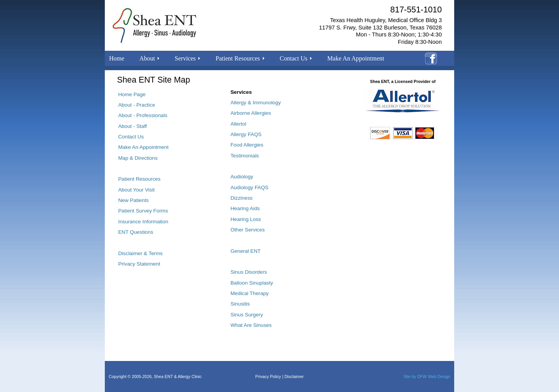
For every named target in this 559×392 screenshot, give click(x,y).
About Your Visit (136, 190)
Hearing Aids (245, 208)
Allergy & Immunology (256, 103)
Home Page (132, 94)
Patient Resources (139, 179)
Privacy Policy (268, 376)
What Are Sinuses (251, 325)
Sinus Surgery (247, 315)
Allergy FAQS (246, 134)
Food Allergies (247, 145)
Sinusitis (240, 304)
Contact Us (131, 137)
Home (117, 58)
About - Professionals (143, 115)
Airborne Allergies (251, 113)
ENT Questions (135, 232)
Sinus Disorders (249, 272)
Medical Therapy (250, 293)
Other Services (248, 230)
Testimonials (245, 156)
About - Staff (132, 126)
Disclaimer (294, 376)
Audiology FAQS (250, 187)
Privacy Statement (139, 264)
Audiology (242, 177)
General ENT (246, 251)
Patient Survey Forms (143, 211)
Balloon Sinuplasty (252, 283)
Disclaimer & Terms (140, 253)
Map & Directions (138, 158)
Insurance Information (143, 222)
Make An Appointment (356, 58)
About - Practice (136, 105)
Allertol (239, 124)
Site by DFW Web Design (427, 376)
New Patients (133, 200)
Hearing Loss (246, 219)
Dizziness (242, 198)
